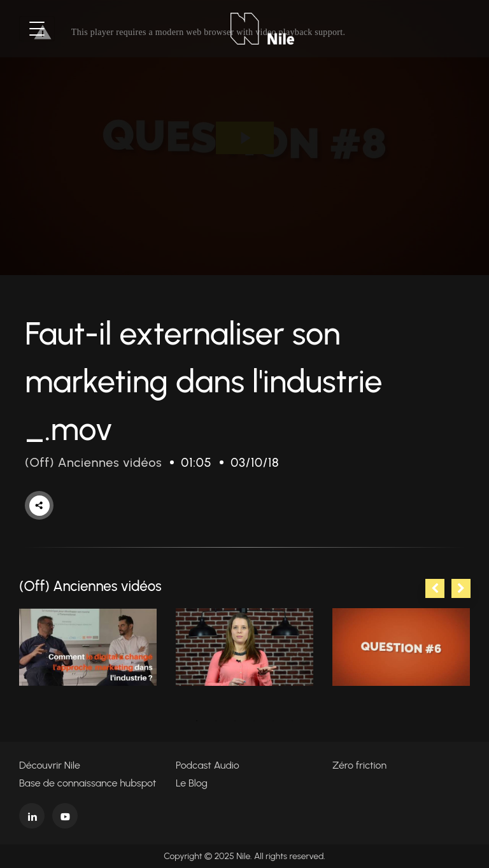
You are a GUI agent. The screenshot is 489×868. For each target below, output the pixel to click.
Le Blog (192, 783)
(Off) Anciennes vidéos (93, 462)
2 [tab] (216, 721)
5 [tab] (273, 721)
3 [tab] (235, 721)
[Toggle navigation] (37, 29)
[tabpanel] (88, 647)
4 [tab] (254, 721)
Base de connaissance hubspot (88, 783)
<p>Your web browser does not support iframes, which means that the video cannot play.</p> (244, 138)
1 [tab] (197, 721)
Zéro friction (359, 765)
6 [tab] (292, 721)
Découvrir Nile (50, 765)
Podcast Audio (208, 765)
